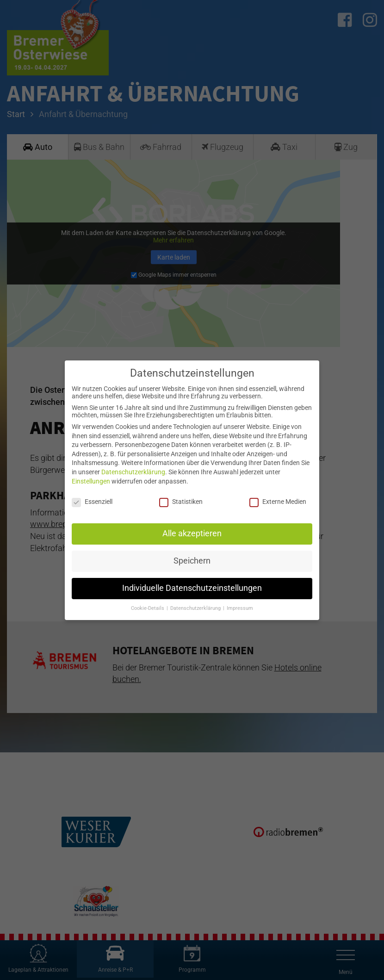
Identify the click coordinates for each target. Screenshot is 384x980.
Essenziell (92, 502)
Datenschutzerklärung (133, 472)
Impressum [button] (240, 608)
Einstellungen (91, 481)
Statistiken (181, 502)
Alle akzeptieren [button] (192, 533)
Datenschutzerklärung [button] (196, 608)
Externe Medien (278, 502)
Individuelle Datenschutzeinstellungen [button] (192, 588)
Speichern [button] (192, 561)
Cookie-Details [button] (148, 608)
